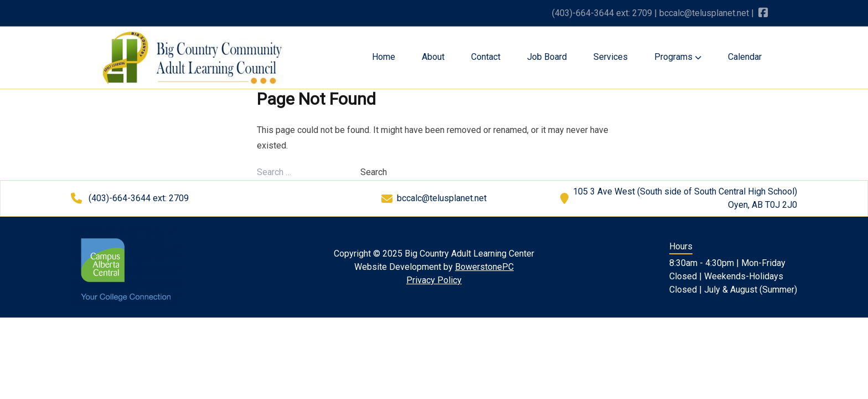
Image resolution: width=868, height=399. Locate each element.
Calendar (745, 57)
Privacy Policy (434, 280)
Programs (678, 57)
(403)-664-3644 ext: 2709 (602, 13)
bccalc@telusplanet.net (704, 13)
